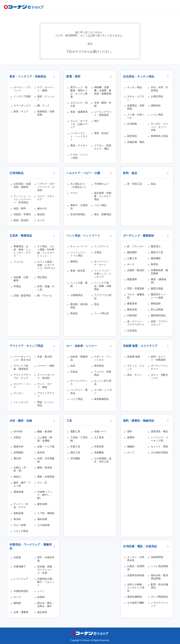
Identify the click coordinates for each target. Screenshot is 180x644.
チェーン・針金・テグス (21, 506)
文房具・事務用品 (21, 236)
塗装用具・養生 (159, 431)
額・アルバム (45, 295)
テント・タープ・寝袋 (45, 386)
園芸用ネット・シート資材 (159, 296)
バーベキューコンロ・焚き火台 (22, 358)
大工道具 (99, 437)
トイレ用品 (157, 115)
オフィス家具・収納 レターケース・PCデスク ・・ (46, 267)
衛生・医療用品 (103, 214)
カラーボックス (22, 105)
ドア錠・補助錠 (46, 513)
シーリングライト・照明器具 (103, 113)
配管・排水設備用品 (159, 586)
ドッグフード (101, 246)
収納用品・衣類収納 (46, 113)
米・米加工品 (134, 184)
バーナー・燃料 (46, 366)
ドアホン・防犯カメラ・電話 (103, 147)
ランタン (18, 393)
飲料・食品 (130, 173)
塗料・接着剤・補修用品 (139, 421)
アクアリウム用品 (103, 297)
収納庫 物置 (134, 357)
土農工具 (132, 258)
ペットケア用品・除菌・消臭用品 (103, 286)
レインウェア (21, 579)
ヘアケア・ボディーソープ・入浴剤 (46, 187)
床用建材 (18, 452)
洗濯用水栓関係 (136, 575)
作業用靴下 (20, 567)
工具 (69, 421)
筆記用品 (42, 277)
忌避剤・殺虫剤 (136, 270)
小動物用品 (76, 295)
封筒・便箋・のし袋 (46, 288)
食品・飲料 (20, 208)
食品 (153, 184)
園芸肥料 (132, 252)
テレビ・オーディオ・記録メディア (79, 124)
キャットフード (79, 246)
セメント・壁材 (159, 447)
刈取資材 (132, 315)
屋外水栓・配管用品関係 (159, 577)
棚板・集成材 (45, 431)
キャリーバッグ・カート (101, 263)
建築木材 (18, 447)
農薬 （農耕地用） (159, 281)
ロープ (17, 597)
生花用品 (132, 330)
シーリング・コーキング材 (159, 439)
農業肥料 (132, 279)
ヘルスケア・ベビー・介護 (83, 173)
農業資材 (132, 304)
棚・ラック (43, 105)
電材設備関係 (134, 597)
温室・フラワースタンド (159, 323)
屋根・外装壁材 (46, 477)
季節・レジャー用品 (46, 404)
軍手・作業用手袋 (46, 559)
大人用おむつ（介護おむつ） (79, 185)
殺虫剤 (41, 214)
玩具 (73, 366)
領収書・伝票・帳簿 (22, 279)
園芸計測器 (157, 288)
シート (41, 591)
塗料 (130, 431)
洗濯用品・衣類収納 (136, 107)
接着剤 (131, 437)
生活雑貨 (132, 124)
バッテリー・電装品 (79, 391)
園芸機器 (156, 258)
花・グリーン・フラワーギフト (136, 323)
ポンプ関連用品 (159, 597)
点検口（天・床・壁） (21, 469)
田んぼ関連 (157, 309)
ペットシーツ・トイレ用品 (79, 254)
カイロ (41, 220)
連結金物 (42, 519)
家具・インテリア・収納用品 (28, 76)
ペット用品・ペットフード (83, 236)
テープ (131, 452)
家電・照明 (73, 76)
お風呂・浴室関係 (136, 568)
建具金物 (42, 504)
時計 (97, 121)
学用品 (17, 286)
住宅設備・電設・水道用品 (140, 546)
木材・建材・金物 (21, 421)
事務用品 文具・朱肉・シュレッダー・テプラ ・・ (22, 251)
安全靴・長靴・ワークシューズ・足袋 (46, 570)
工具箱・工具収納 (79, 439)
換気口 (17, 477)
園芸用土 (156, 246)
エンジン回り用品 (103, 382)
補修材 (131, 447)
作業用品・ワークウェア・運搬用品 (31, 546)
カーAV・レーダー (103, 391)
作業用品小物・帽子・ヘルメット (46, 582)
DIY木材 (18, 431)
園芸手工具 (157, 252)
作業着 (17, 557)
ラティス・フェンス (136, 367)
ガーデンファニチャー (159, 367)
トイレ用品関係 (159, 566)
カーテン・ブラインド (22, 89)
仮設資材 (42, 612)
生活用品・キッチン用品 (139, 76)
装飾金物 (18, 513)
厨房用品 (132, 136)
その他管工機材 (136, 603)
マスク (74, 193)
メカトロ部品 (21, 531)
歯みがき (42, 208)
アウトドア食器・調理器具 (21, 367)
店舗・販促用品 (22, 295)
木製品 (17, 437)
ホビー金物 (20, 525)
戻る (90, 43)
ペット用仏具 (101, 313)
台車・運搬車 (21, 612)
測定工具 (75, 452)
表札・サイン (134, 375)
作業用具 (99, 447)
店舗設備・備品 (136, 142)
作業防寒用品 (21, 591)
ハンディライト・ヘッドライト (79, 136)
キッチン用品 (134, 87)
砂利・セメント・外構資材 (158, 358)
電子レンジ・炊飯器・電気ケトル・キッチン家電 (79, 92)
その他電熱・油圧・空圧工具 (103, 460)
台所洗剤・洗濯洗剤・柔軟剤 (22, 185)
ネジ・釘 (42, 483)
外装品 (74, 372)
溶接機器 (99, 452)
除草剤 (155, 264)
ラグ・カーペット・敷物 (46, 89)
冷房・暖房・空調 (103, 104)
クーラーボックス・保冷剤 (46, 376)
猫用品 (74, 261)
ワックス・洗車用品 (103, 373)
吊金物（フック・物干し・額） (45, 495)
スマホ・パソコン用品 (79, 156)
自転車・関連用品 (79, 358)
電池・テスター (79, 145)
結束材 (41, 597)
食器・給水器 (78, 271)
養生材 (17, 458)
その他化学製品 (159, 452)
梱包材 (17, 603)
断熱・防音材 (45, 468)
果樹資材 (156, 304)
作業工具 (75, 447)
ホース (131, 264)
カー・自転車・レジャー (82, 346)
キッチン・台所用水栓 (136, 559)
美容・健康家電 (79, 112)
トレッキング (21, 402)
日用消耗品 (17, 173)
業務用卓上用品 (159, 136)
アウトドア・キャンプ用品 (26, 346)
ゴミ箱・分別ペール (136, 116)
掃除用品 (156, 105)
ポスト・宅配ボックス (159, 376)
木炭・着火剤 (45, 357)
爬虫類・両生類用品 (79, 306)
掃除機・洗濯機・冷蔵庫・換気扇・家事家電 (103, 90)
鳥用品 (74, 313)
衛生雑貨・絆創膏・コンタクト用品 (103, 196)
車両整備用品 (101, 399)
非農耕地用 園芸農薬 (159, 272)
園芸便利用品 (158, 315)
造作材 (41, 452)
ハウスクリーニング (159, 604)
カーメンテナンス (79, 382)
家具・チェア (21, 111)
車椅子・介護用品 (79, 207)
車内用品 (99, 366)
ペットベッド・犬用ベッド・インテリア (103, 274)
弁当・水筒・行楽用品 (159, 89)
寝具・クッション (46, 98)
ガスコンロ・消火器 (79, 104)
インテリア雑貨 (22, 96)
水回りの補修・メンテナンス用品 (136, 588)
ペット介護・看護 (79, 284)
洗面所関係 (157, 557)
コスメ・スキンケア (46, 198)
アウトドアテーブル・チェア (22, 376)
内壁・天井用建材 (46, 460)
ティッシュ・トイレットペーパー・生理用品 (22, 199)
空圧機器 (75, 458)
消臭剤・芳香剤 (22, 214)
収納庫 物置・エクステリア (140, 346)
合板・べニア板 (46, 447)
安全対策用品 (78, 214)
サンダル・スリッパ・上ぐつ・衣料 (159, 127)
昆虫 (97, 304)
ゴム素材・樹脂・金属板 (45, 439)
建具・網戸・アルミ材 (22, 484)
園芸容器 (132, 309)
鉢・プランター (136, 246)
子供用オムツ (101, 184)
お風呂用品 (157, 96)
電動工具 (75, 431)
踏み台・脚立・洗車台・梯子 (46, 605)
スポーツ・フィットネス (103, 358)
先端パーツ (100, 431)
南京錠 (17, 519)
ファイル (18, 262)
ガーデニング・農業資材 (139, 236)
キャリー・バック (22, 386)
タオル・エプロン (136, 98)
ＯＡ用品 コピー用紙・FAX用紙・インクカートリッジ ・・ (46, 251)
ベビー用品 (100, 205)
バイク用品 (76, 399)
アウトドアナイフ (46, 395)
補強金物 (18, 492)
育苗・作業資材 (136, 288)
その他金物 (43, 525)
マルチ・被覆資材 (136, 296)
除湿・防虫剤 (21, 220)
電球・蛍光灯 (101, 133)
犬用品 (98, 252)
